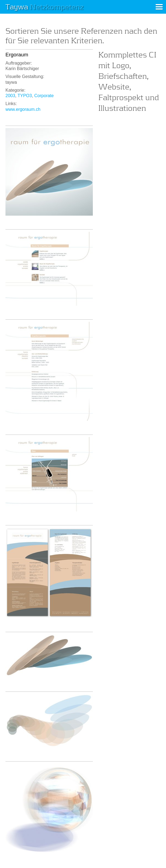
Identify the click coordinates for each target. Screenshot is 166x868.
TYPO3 (25, 96)
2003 (10, 96)
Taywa (45, 7)
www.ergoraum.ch (23, 109)
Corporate (44, 96)
